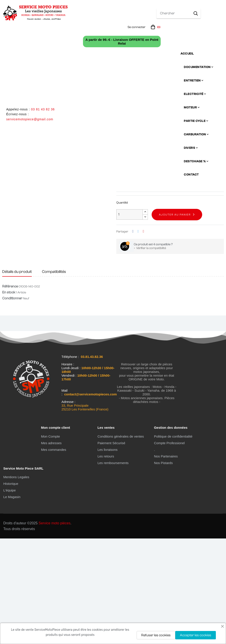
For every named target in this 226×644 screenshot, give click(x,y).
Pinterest (143, 337)
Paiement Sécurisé (111, 549)
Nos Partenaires (166, 562)
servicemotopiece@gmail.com (30, 119)
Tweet (138, 337)
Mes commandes (54, 555)
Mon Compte (51, 542)
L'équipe (9, 596)
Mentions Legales (16, 583)
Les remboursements (113, 568)
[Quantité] (130, 320)
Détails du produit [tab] (17, 377)
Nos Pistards (163, 568)
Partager (133, 337)
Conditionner (12, 404)
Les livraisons (108, 555)
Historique (11, 589)
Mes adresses (51, 549)
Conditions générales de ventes (121, 542)
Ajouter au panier (175, 320)
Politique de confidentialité (173, 542)
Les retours (106, 562)
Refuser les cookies (156, 635)
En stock (122, 278)
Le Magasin (12, 603)
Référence (10, 392)
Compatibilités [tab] (54, 377)
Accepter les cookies (196, 635)
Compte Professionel (169, 549)
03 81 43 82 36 (43, 109)
